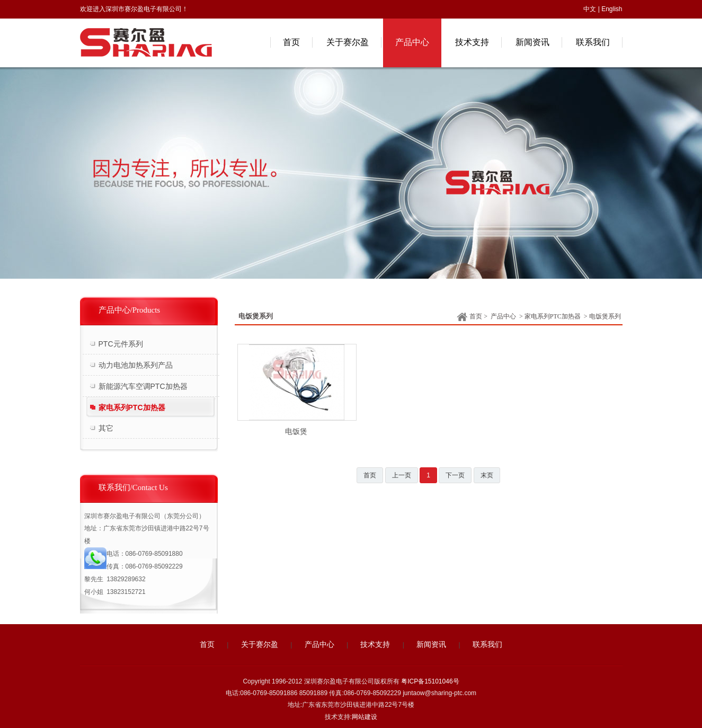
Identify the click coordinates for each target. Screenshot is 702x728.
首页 (469, 317)
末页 (487, 475)
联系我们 (487, 645)
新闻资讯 (431, 645)
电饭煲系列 (605, 316)
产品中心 (503, 316)
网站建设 (365, 717)
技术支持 (375, 645)
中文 (590, 9)
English (612, 9)
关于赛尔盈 (260, 645)
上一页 (402, 475)
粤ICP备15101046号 (430, 681)
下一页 (455, 475)
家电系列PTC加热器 (553, 316)
